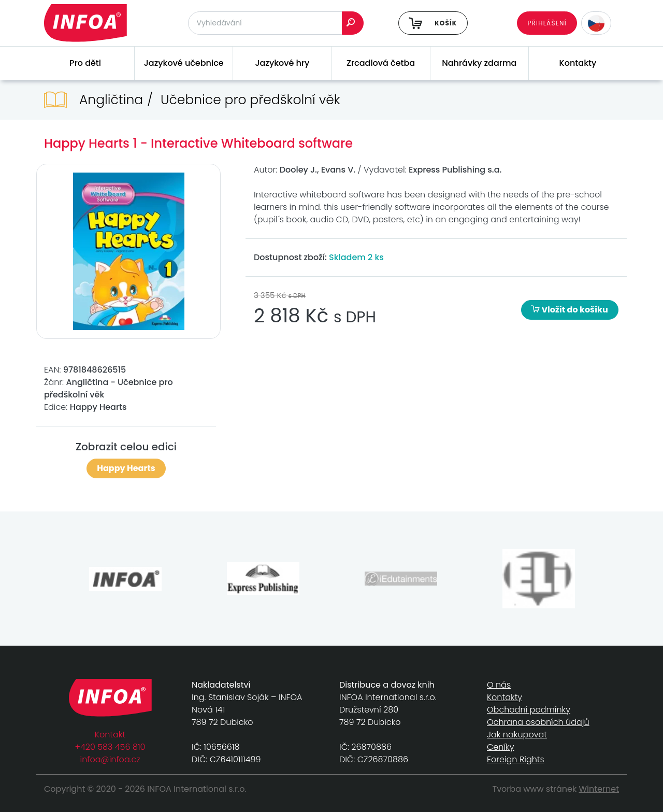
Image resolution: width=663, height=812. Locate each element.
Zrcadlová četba (381, 63)
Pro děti (85, 63)
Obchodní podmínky (529, 710)
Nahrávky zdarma (479, 63)
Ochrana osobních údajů (538, 722)
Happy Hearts (126, 468)
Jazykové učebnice (184, 63)
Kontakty (578, 63)
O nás (499, 685)
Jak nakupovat (517, 735)
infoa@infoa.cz (110, 759)
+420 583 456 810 (110, 747)
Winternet (599, 789)
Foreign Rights (516, 759)
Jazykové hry (282, 63)
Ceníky (500, 747)
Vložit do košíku (570, 310)
